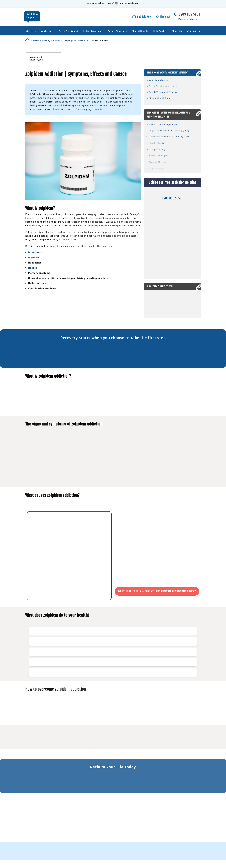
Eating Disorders (117, 31)
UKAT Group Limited (129, 3)
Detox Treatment (68, 31)
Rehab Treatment (93, 31)
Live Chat (165, 17)
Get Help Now (144, 17)
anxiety (63, 241)
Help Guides (160, 31)
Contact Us (193, 31)
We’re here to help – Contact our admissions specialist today (157, 591)
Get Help (31, 31)
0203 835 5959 (190, 14)
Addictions (47, 31)
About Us (177, 31)
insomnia (97, 109)
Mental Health (140, 31)
